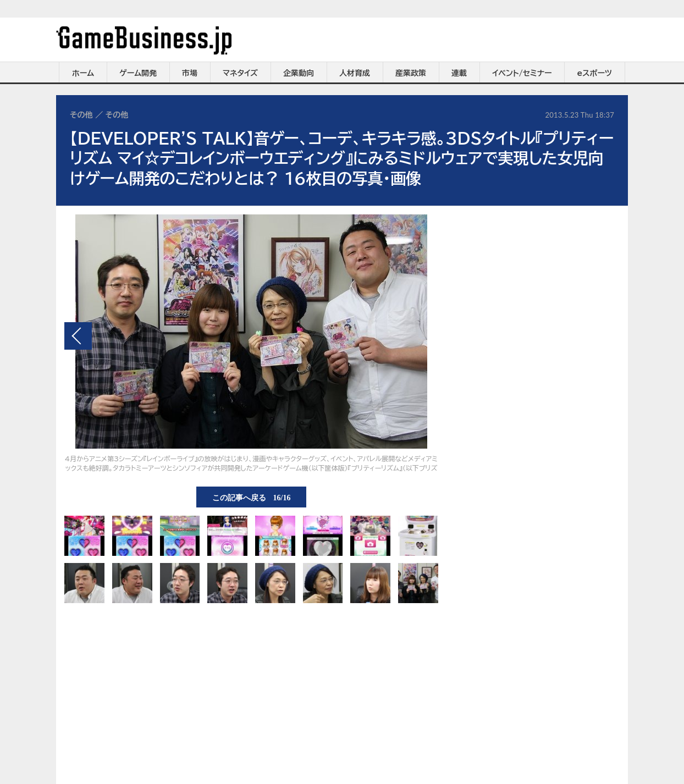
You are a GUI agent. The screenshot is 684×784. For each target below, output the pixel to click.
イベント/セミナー (522, 73)
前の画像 (78, 336)
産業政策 (411, 73)
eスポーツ (595, 73)
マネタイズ (240, 73)
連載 (459, 73)
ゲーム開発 (138, 73)
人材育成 (355, 73)
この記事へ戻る (252, 497)
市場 (190, 73)
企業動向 (299, 73)
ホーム (83, 73)
